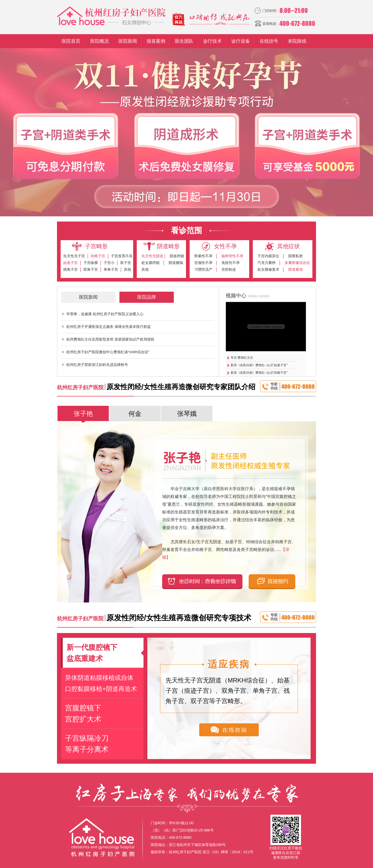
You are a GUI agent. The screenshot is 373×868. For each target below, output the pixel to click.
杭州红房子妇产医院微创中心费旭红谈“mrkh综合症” (108, 352)
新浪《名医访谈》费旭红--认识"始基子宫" (259, 365)
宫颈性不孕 (203, 263)
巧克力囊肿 (267, 263)
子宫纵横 (91, 263)
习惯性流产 (203, 269)
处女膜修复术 (268, 269)
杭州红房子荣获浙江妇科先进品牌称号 (97, 365)
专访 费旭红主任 (242, 358)
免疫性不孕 (231, 263)
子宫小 (109, 263)
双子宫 (126, 263)
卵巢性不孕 (203, 256)
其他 (127, 269)
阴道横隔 (176, 263)
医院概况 (99, 41)
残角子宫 (70, 269)
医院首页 (71, 41)
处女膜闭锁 (150, 263)
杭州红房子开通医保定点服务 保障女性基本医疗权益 (109, 327)
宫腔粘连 (229, 269)
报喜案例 (156, 41)
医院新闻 (128, 41)
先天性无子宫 (74, 256)
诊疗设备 (241, 41)
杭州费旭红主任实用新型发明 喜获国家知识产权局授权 (110, 339)
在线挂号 (269, 41)
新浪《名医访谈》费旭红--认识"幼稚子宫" (259, 373)
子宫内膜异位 (268, 256)
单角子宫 (111, 269)
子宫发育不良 (122, 256)
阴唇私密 (296, 256)
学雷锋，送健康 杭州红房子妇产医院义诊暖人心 (105, 314)
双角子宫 (91, 269)
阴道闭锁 (177, 256)
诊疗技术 (212, 41)
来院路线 (297, 41)
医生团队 (184, 41)
